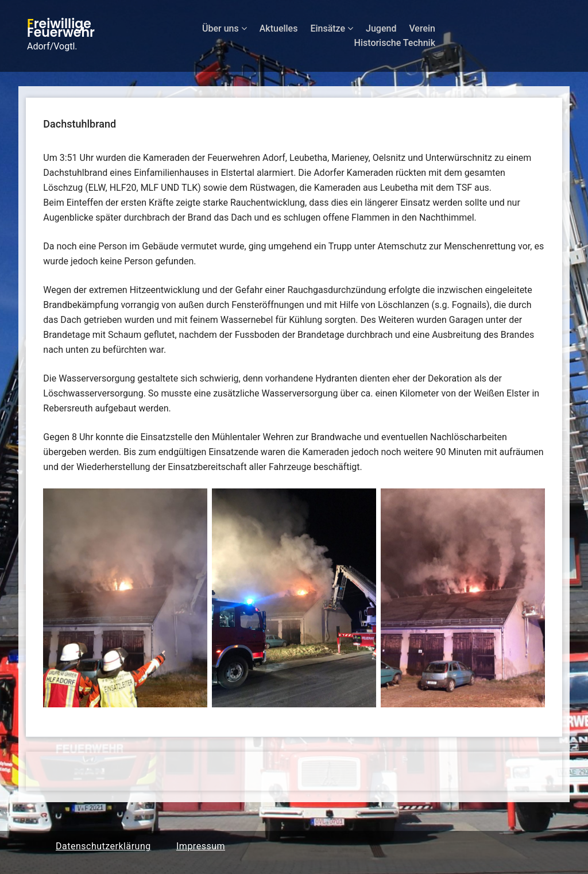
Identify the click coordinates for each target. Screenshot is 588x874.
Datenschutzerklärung (103, 846)
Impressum (201, 846)
